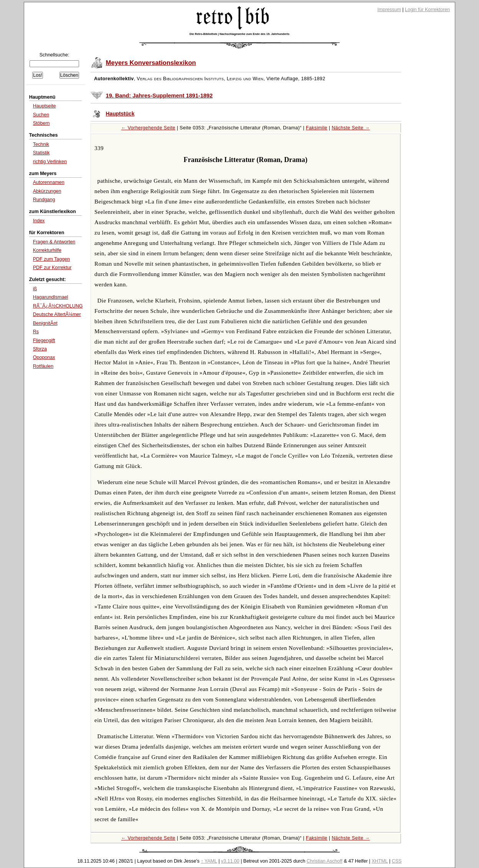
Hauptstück (120, 114)
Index (39, 221)
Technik (41, 144)
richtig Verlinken (50, 162)
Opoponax (44, 357)
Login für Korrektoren (427, 10)
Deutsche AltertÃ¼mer (57, 314)
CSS (397, 861)
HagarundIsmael (51, 297)
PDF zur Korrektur (52, 268)
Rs (36, 332)
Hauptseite (45, 106)
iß (35, 289)
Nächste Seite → (351, 128)
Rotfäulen (43, 366)
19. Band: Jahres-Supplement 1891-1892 (159, 96)
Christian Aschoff (325, 861)
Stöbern (41, 123)
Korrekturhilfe (47, 250)
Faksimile (317, 128)
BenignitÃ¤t (45, 323)
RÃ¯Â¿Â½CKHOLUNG (58, 306)
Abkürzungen (47, 191)
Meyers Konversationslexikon (151, 63)
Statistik (41, 153)
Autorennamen (49, 182)
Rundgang (44, 200)
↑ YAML (209, 861)
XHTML (380, 861)
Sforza (40, 349)
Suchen (41, 115)
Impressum (389, 10)
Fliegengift (44, 341)
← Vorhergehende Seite (148, 128)
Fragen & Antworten (54, 242)
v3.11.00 (230, 861)
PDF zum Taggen (51, 259)
